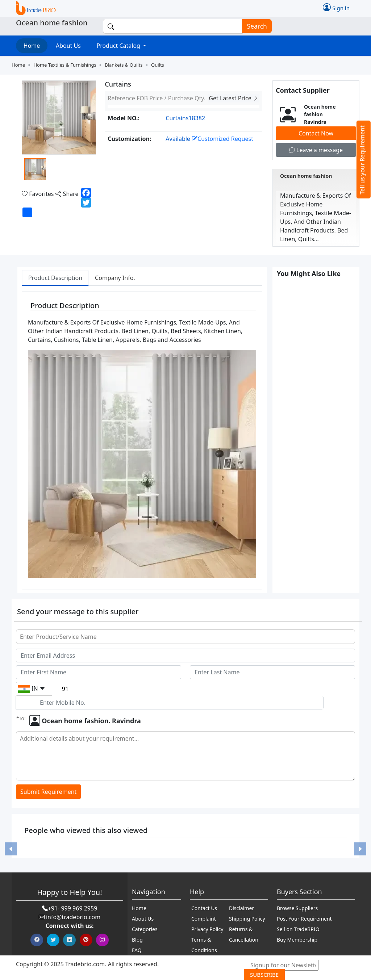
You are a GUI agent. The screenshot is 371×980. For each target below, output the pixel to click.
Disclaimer (241, 908)
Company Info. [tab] (115, 278)
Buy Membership (297, 940)
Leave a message (316, 150)
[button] (11, 849)
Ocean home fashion (306, 176)
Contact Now (316, 133)
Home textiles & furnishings (65, 65)
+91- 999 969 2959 (73, 908)
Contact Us (204, 908)
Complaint (204, 919)
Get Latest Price (234, 98)
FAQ (137, 950)
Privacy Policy (207, 929)
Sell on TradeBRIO (298, 929)
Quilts (158, 65)
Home (32, 46)
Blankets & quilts (124, 65)
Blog (137, 940)
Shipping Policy (247, 919)
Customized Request (222, 139)
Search (255, 26)
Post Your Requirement (304, 919)
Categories (145, 929)
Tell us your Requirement (362, 160)
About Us (68, 46)
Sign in (336, 7)
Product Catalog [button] (119, 46)
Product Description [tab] (55, 278)
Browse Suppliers (297, 908)
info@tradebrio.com (73, 917)
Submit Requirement (48, 792)
